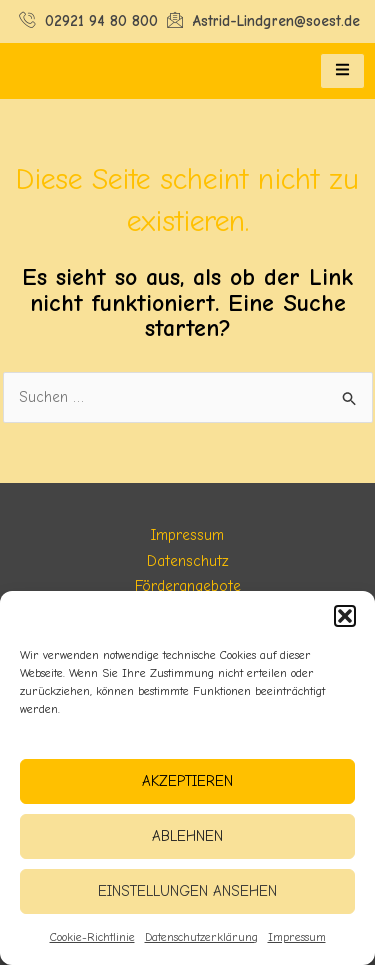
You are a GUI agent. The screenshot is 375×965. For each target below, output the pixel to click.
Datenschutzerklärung (201, 937)
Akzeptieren (187, 781)
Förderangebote (188, 586)
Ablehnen (187, 836)
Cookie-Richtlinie (92, 937)
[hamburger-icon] (342, 71)
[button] (345, 616)
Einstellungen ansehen (187, 891)
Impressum (297, 937)
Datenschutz (188, 561)
